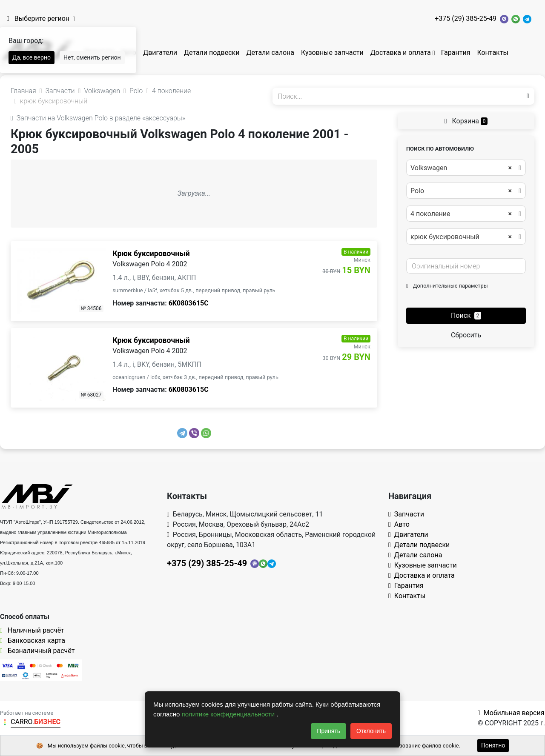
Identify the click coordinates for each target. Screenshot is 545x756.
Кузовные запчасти (332, 53)
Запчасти (406, 514)
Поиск (466, 315)
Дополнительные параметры (447, 286)
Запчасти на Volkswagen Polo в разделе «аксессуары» (98, 118)
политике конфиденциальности (229, 714)
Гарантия (456, 53)
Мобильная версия (511, 713)
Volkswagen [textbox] (461, 168)
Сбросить (466, 335)
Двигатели (160, 53)
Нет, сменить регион (92, 57)
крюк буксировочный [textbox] (461, 237)
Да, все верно (32, 57)
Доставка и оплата (401, 53)
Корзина (466, 121)
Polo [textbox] (461, 191)
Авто (399, 524)
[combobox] (466, 168)
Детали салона (270, 53)
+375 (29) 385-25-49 (466, 19)
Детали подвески (212, 53)
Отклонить (371, 731)
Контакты (492, 53)
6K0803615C (189, 303)
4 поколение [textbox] (461, 214)
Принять (328, 731)
